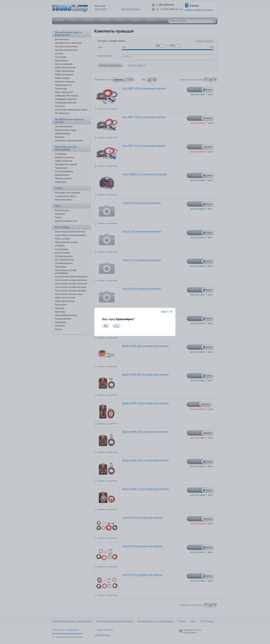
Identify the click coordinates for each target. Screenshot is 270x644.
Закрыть (165, 312)
